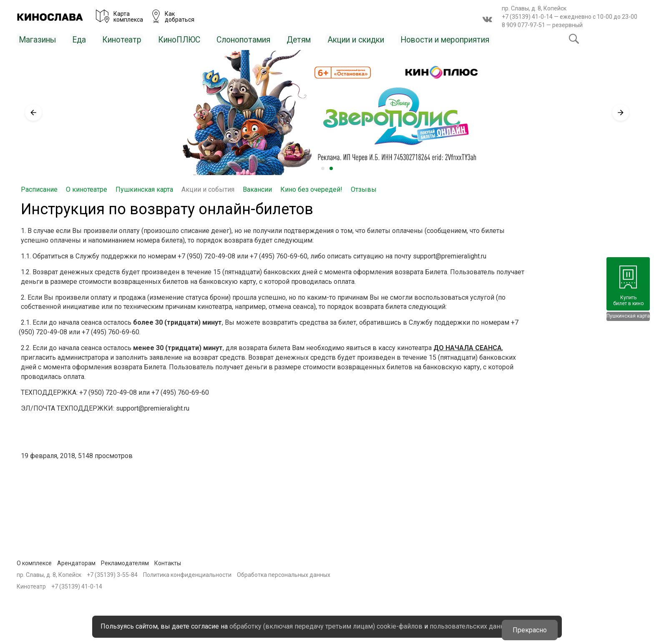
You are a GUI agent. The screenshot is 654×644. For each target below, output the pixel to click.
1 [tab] (323, 168)
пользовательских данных (289, 626)
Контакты (168, 562)
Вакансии (257, 189)
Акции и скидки (399, 39)
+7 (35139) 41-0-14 (527, 17)
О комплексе (34, 562)
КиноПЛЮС (196, 39)
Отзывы (364, 189)
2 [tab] (331, 168)
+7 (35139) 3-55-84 (112, 574)
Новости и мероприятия (505, 39)
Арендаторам (76, 562)
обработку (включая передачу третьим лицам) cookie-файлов (351, 617)
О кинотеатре (87, 189)
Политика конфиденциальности (187, 574)
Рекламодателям (125, 562)
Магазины (41, 39)
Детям (333, 39)
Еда (87, 39)
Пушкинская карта (144, 189)
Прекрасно (531, 621)
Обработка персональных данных (284, 574)
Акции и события (208, 189)
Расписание (39, 189)
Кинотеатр (133, 39)
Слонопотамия (270, 39)
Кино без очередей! (311, 189)
